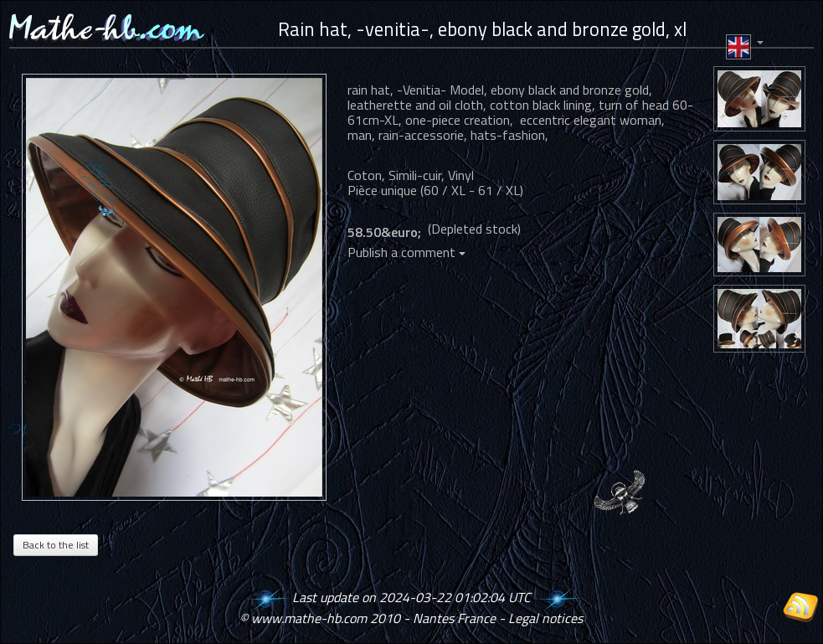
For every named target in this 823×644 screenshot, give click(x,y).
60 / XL (445, 190)
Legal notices (545, 618)
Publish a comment (406, 252)
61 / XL (499, 190)
